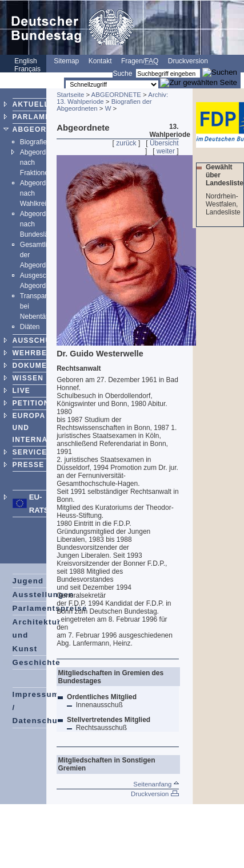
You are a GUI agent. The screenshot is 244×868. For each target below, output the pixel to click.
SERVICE (30, 452)
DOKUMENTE (38, 366)
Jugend (28, 581)
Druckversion (188, 61)
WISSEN (28, 378)
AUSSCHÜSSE (40, 340)
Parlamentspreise (50, 608)
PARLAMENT (37, 117)
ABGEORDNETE (43, 129)
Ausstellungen (43, 595)
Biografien (35, 142)
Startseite (70, 95)
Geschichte (37, 662)
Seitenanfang (156, 784)
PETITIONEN (37, 403)
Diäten (30, 327)
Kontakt (100, 61)
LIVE (21, 391)
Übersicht (164, 143)
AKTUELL (31, 104)
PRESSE (29, 465)
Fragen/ (140, 61)
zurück (126, 143)
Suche (122, 74)
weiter (166, 151)
